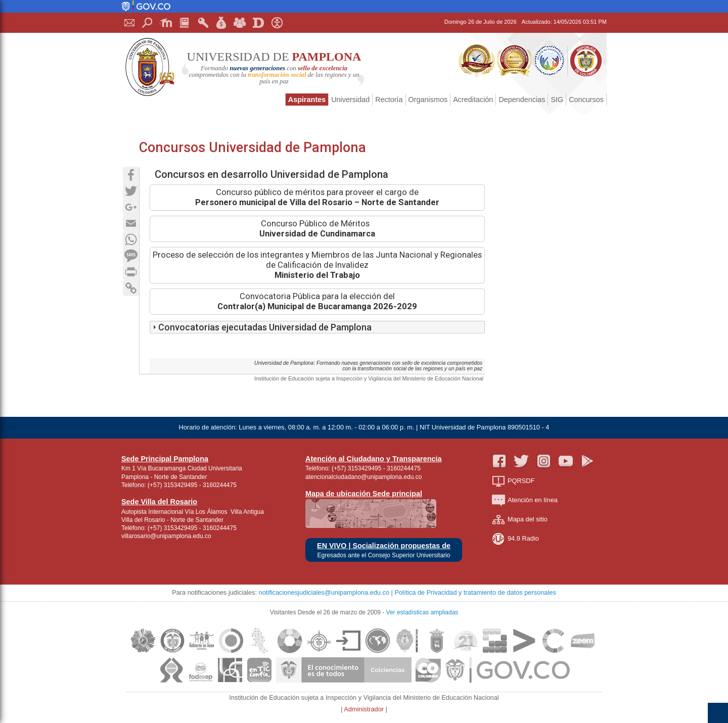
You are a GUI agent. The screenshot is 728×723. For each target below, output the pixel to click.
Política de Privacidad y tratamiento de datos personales (475, 592)
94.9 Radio (515, 539)
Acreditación (473, 100)
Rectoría (389, 100)
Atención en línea (525, 500)
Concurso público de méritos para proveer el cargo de (317, 197)
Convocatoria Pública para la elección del (317, 301)
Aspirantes (307, 100)
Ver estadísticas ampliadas (422, 612)
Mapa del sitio (520, 520)
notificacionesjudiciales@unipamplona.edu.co (324, 592)
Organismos (428, 100)
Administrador (365, 709)
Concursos (586, 100)
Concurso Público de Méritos (317, 229)
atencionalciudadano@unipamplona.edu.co (363, 477)
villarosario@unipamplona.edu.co (166, 536)
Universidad (350, 100)
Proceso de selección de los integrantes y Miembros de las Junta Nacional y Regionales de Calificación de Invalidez (317, 265)
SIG (557, 100)
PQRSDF (513, 481)
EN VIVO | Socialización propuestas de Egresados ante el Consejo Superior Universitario (384, 550)
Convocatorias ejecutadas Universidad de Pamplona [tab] (261, 327)
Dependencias (522, 100)
